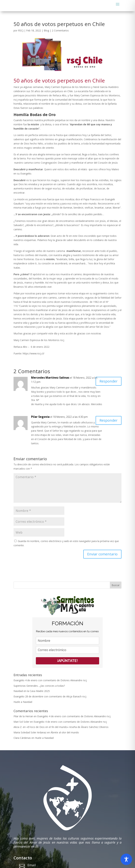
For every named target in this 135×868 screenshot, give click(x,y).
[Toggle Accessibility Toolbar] (126, 859)
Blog (46, 30)
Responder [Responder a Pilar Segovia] (109, 420)
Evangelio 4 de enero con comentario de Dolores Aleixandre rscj (50, 680)
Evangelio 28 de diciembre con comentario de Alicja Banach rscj (50, 696)
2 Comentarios (60, 30)
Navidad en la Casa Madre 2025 (32, 691)
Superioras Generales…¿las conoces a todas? (39, 686)
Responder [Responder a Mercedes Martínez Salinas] (109, 381)
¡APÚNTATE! (67, 661)
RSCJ (21, 30)
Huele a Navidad (23, 702)
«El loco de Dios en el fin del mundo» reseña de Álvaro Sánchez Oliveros (67, 727)
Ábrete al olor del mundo (65, 732)
